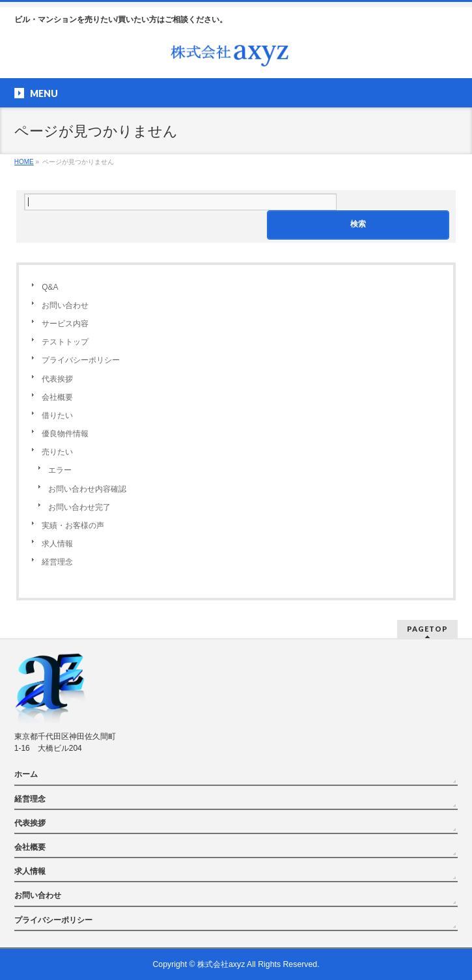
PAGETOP (427, 629)
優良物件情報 (65, 434)
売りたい (57, 452)
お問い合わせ (65, 305)
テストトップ (65, 342)
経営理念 (57, 562)
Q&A (50, 287)
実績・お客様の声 (73, 525)
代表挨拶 (57, 379)
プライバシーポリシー (81, 360)
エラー (60, 470)
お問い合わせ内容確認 (87, 489)
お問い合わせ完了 (79, 507)
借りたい (57, 415)
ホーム (26, 774)
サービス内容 (65, 324)
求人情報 (57, 544)
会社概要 (57, 397)
